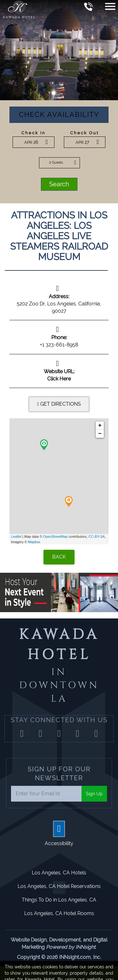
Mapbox (34, 542)
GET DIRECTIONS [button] (59, 404)
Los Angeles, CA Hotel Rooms (59, 913)
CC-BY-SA (97, 536)
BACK (59, 557)
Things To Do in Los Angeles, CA (59, 900)
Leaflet (16, 536)
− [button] (100, 434)
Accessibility (59, 843)
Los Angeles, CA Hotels (59, 873)
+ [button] (100, 426)
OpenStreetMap (55, 536)
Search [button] (59, 184)
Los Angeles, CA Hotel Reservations (59, 886)
